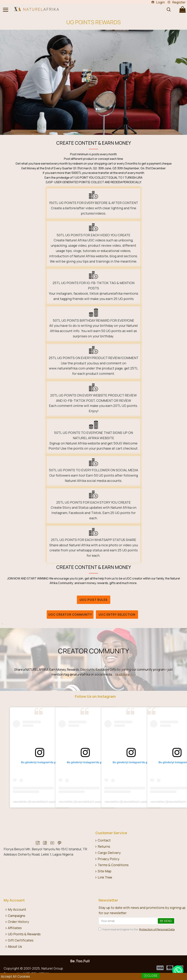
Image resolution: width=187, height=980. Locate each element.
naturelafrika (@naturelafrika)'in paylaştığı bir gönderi (43, 802)
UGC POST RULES (94, 600)
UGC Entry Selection (117, 615)
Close (152, 976)
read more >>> (126, 674)
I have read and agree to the (137, 929)
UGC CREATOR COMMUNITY (70, 615)
